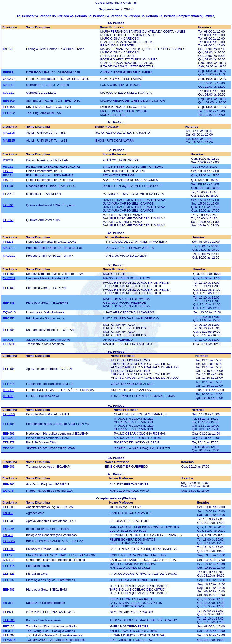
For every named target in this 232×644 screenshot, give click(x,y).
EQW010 (9, 312)
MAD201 (9, 248)
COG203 (9, 438)
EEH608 (9, 549)
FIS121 (8, 167)
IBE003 (8, 513)
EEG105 (9, 101)
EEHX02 (9, 113)
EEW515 (9, 640)
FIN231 (8, 242)
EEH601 (9, 466)
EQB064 (9, 529)
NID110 (8, 560)
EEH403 (9, 288)
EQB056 (9, 414)
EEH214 (9, 384)
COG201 (9, 278)
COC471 (9, 79)
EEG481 (9, 448)
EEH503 (9, 521)
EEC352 (9, 318)
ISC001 (8, 340)
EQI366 (8, 205)
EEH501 (9, 589)
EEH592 (9, 484)
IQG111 (8, 85)
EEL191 (8, 555)
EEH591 (9, 433)
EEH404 (9, 369)
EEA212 (9, 194)
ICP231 (8, 160)
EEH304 (9, 330)
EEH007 (9, 635)
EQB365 (9, 541)
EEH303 (9, 186)
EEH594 (9, 424)
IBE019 (8, 603)
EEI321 (8, 612)
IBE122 (8, 49)
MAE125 (9, 133)
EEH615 (9, 566)
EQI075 (8, 491)
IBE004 (8, 631)
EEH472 (9, 442)
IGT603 (8, 396)
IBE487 (8, 535)
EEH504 (9, 620)
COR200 (9, 344)
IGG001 (8, 390)
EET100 (9, 626)
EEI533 (8, 72)
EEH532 (9, 580)
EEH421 (9, 574)
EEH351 (9, 274)
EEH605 (9, 507)
